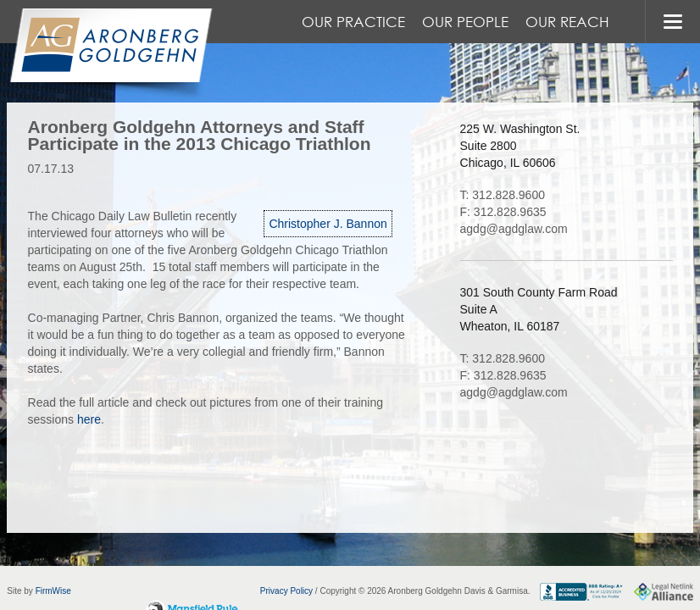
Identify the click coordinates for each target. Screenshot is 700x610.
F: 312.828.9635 (503, 212)
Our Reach (567, 22)
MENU (672, 22)
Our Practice (353, 22)
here (89, 419)
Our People (465, 22)
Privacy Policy (286, 591)
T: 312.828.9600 (503, 195)
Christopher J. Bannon (328, 224)
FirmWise (53, 591)
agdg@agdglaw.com (514, 229)
